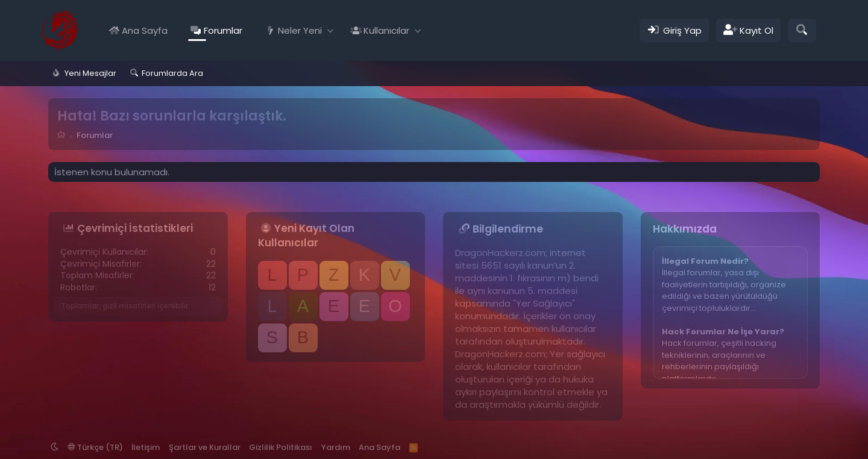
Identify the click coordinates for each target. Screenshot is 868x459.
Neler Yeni (300, 30)
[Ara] (802, 30)
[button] (331, 30)
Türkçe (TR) (95, 447)
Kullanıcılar (386, 30)
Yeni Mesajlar (90, 73)
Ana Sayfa (145, 30)
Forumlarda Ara (172, 73)
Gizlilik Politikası (281, 447)
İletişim (146, 447)
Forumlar (223, 30)
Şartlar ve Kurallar (205, 447)
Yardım (336, 447)
